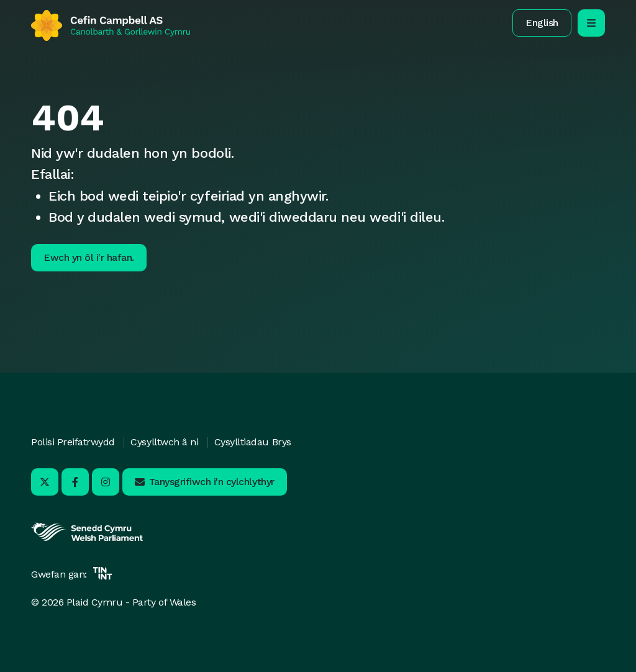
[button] (542, 23)
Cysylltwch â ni (164, 442)
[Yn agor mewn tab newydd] (87, 539)
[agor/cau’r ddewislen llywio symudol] (591, 23)
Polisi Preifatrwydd (73, 442)
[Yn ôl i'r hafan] (111, 25)
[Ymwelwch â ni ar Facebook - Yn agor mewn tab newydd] (75, 482)
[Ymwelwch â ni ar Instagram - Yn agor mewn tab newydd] (106, 482)
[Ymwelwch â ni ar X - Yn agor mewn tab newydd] (45, 482)
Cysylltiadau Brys (253, 442)
